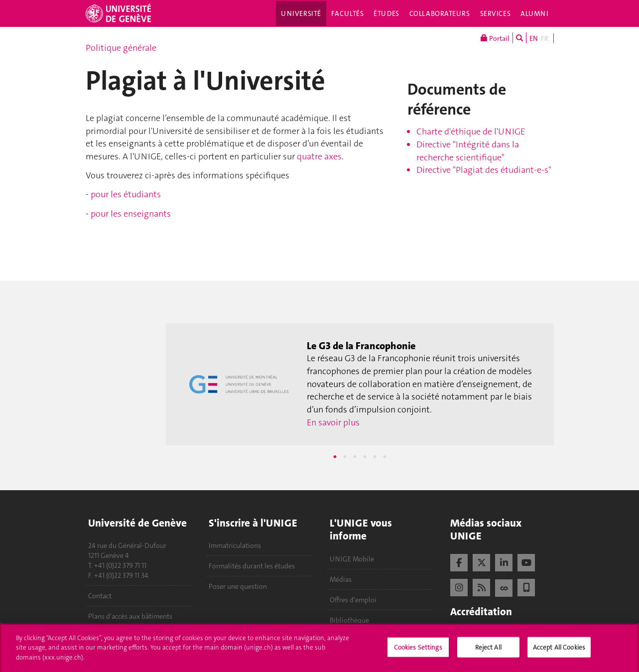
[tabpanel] (360, 385)
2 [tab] (345, 457)
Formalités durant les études (252, 566)
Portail (495, 38)
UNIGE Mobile (352, 559)
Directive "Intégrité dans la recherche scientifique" (468, 151)
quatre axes (319, 156)
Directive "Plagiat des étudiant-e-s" (484, 170)
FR (545, 38)
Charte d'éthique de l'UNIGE (471, 132)
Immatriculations (235, 545)
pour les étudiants (126, 194)
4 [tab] (365, 457)
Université (301, 13)
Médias (341, 579)
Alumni (534, 13)
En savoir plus (333, 422)
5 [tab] (375, 457)
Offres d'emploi (353, 600)
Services (496, 13)
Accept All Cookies (559, 650)
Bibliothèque (349, 620)
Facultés (348, 13)
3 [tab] (355, 457)
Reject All (488, 650)
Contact (100, 596)
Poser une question (238, 586)
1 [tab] (335, 457)
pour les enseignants (131, 214)
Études (386, 13)
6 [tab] (384, 457)
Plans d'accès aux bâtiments (130, 616)
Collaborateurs (440, 13)
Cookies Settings (418, 650)
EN (534, 38)
